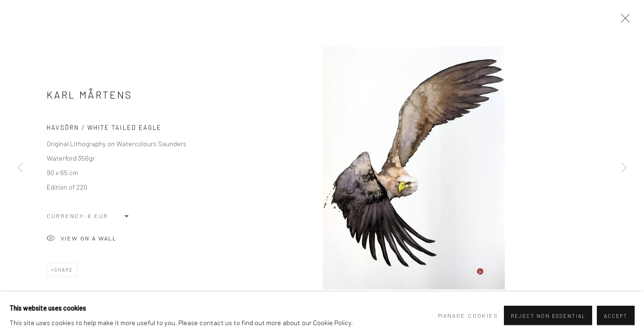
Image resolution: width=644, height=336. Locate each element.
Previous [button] (20, 168)
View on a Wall (82, 242)
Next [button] (624, 168)
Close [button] (623, 21)
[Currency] (109, 218)
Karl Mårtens (89, 97)
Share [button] (64, 272)
